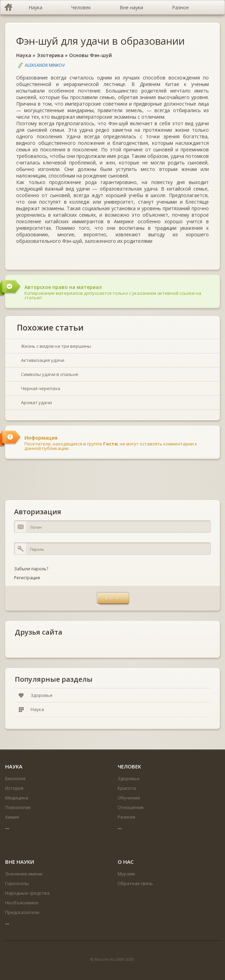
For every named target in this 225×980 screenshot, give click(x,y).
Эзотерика (50, 55)
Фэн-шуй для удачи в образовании (100, 41)
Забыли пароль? (31, 569)
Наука (24, 55)
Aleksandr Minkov (45, 65)
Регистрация (27, 578)
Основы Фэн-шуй (90, 55)
